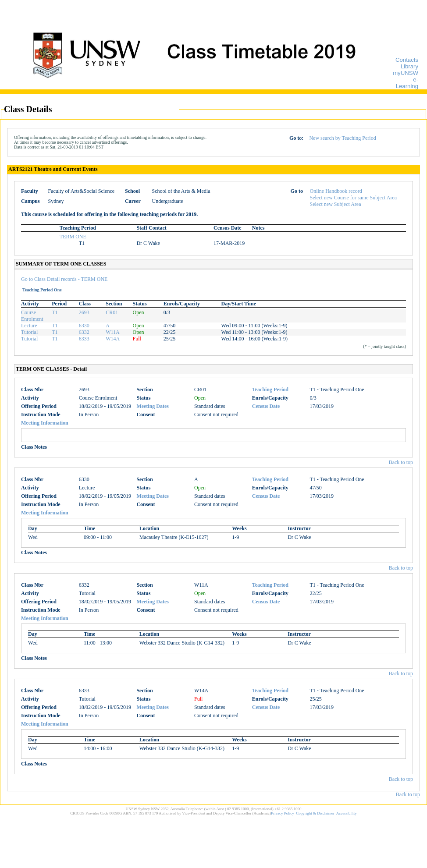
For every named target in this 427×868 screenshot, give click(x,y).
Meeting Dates (153, 406)
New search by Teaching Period (342, 138)
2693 (84, 312)
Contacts (407, 60)
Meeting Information (45, 423)
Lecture (29, 326)
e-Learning (407, 83)
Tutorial (29, 332)
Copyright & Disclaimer (315, 813)
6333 (84, 339)
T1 (55, 312)
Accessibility (347, 813)
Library (409, 66)
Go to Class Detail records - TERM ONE (64, 279)
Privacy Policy (283, 813)
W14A (113, 339)
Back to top (401, 462)
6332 (84, 332)
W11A (113, 332)
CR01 (112, 312)
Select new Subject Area (336, 204)
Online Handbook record (336, 191)
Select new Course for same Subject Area (354, 198)
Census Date (266, 406)
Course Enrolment (32, 316)
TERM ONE (73, 237)
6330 (84, 326)
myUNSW (406, 73)
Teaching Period (270, 390)
